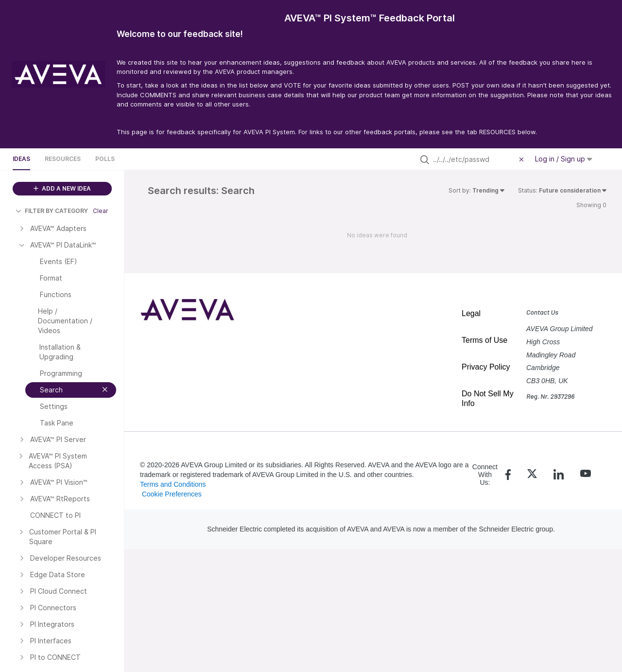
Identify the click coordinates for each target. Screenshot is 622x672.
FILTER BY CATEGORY (52, 211)
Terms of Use (484, 340)
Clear (101, 211)
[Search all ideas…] (474, 159)
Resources (63, 159)
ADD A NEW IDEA (62, 188)
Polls (105, 159)
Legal (471, 313)
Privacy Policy (486, 367)
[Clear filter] (523, 159)
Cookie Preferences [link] (172, 494)
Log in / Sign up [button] (564, 159)
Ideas (21, 159)
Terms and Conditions (173, 484)
